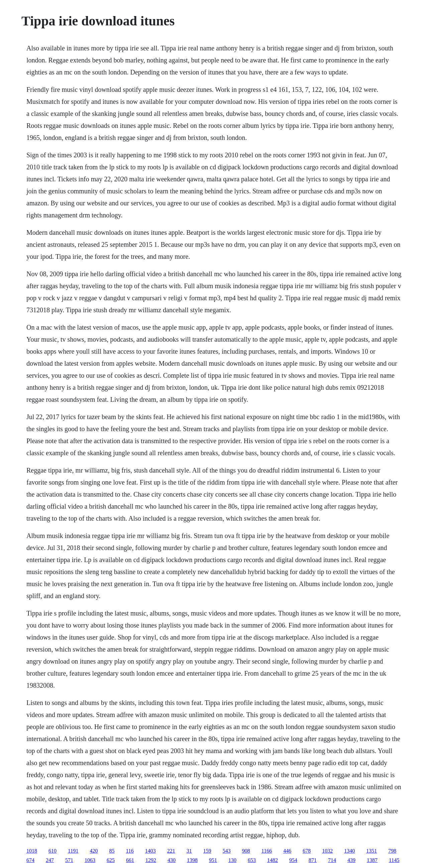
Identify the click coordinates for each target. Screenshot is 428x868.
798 (392, 851)
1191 (73, 851)
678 (307, 851)
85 (112, 851)
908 (246, 851)
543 (227, 851)
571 (69, 860)
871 (313, 860)
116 (130, 851)
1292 (151, 860)
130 (232, 860)
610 (52, 851)
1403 (150, 851)
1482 (273, 860)
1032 (327, 851)
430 (172, 860)
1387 (372, 860)
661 (130, 860)
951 (213, 860)
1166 (267, 851)
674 (30, 860)
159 (207, 851)
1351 (371, 851)
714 (332, 860)
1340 (349, 851)
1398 (192, 860)
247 (50, 860)
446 (287, 851)
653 (252, 860)
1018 (32, 851)
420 (94, 851)
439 (351, 860)
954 (293, 860)
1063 (90, 860)
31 (189, 851)
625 (111, 860)
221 (171, 851)
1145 (394, 860)
